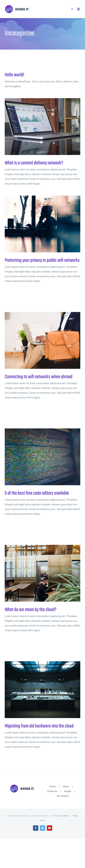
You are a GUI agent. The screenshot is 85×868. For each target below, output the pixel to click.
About (66, 787)
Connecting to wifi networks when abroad (39, 377)
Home (53, 787)
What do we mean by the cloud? (31, 610)
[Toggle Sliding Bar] (72, 9)
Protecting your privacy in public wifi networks (42, 260)
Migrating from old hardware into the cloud (39, 726)
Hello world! (14, 75)
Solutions (52, 791)
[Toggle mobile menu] (79, 9)
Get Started (63, 796)
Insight (68, 791)
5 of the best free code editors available (37, 493)
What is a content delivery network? (34, 163)
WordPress (65, 816)
